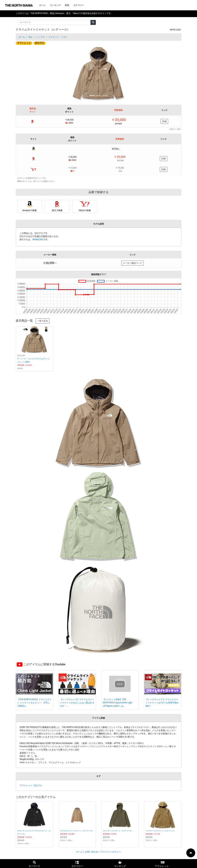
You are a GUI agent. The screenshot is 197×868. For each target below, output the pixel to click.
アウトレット (24, 43)
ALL (31, 37)
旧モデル (40, 43)
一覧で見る (43, 321)
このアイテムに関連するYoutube (44, 664)
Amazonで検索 (30, 210)
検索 (67, 5)
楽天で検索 (57, 210)
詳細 (164, 121)
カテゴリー (79, 5)
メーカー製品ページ (133, 263)
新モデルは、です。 (35, 240)
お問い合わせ (91, 852)
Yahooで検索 (85, 210)
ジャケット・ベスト (58, 37)
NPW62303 (38, 240)
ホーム (42, 5)
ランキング (55, 5)
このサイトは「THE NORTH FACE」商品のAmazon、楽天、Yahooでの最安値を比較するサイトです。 (64, 13)
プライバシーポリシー (110, 852)
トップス (40, 37)
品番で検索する (98, 192)
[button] (28, 74)
